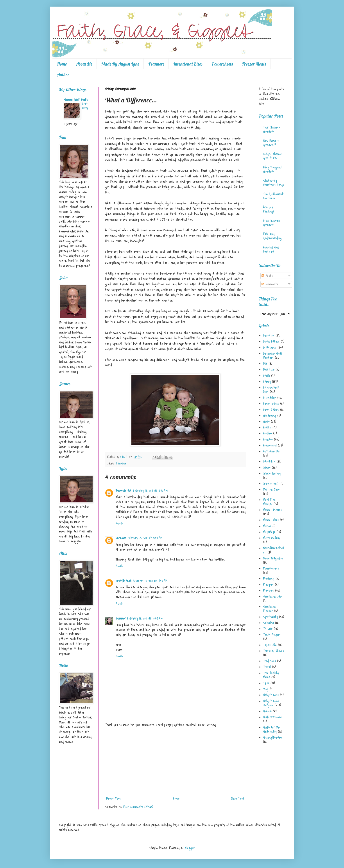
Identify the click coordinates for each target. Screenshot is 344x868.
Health (267, 427)
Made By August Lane (120, 64)
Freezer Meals (254, 64)
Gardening (270, 416)
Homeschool (270, 445)
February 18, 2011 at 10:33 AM (145, 618)
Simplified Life (272, 597)
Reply (119, 523)
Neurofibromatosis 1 (273, 550)
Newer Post (114, 798)
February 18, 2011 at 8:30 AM (150, 491)
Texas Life (270, 645)
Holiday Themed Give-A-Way (273, 156)
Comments (270, 284)
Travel (267, 667)
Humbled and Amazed (271, 249)
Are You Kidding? (269, 209)
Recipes (268, 585)
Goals (266, 421)
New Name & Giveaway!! (271, 143)
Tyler (266, 683)
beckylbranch (124, 581)
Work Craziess (272, 717)
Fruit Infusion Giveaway (271, 223)
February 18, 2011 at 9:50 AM (150, 581)
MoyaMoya (269, 532)
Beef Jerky (85, 106)
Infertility (269, 461)
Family (267, 382)
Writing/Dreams (273, 738)
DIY (265, 364)
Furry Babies (271, 410)
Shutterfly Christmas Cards (273, 183)
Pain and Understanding (272, 236)
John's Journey (272, 473)
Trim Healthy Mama (271, 675)
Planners (156, 64)
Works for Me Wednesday (271, 730)
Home (62, 64)
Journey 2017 (271, 484)
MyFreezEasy (272, 538)
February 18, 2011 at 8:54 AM (145, 538)
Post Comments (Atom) (138, 807)
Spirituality (270, 617)
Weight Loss (271, 695)
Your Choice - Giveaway (272, 129)
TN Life (268, 629)
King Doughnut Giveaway (273, 169)
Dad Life (269, 370)
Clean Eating (271, 341)
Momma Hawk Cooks (76, 100)
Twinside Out (124, 491)
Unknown (121, 538)
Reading (269, 579)
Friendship (270, 398)
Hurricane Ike (271, 451)
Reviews (268, 591)
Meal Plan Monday (269, 502)
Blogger (190, 848)
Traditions (269, 661)
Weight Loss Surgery (271, 703)
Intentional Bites (188, 64)
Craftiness (270, 348)
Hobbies (267, 433)
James (267, 468)
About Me (84, 64)
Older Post (238, 798)
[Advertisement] (175, 762)
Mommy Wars (271, 520)
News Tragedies (273, 558)
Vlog (266, 689)
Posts (267, 276)
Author (63, 75)
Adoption (121, 463)
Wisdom (267, 711)
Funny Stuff (271, 404)
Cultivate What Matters (273, 356)
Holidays (268, 439)
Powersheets (222, 64)
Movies (267, 526)
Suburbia (268, 623)
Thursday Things (273, 651)
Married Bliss (271, 489)
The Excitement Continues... (273, 196)
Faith (266, 376)
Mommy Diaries (272, 510)
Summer (121, 618)
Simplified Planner (269, 609)
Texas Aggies (272, 635)
